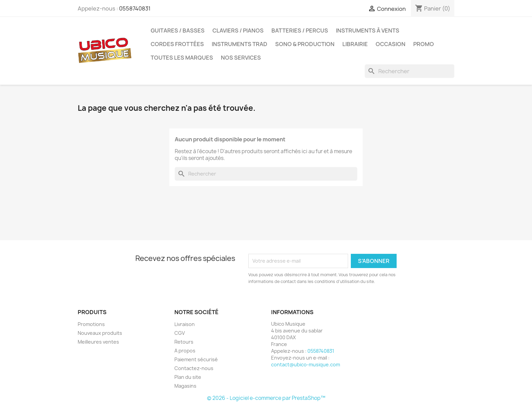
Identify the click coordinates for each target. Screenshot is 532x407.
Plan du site (188, 377)
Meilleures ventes (98, 342)
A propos (185, 351)
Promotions (91, 324)
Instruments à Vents (368, 30)
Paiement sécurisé (196, 359)
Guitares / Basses (178, 30)
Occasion (391, 44)
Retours (184, 342)
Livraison (185, 324)
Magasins (185, 386)
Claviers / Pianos (238, 30)
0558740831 (135, 8)
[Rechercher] (410, 71)
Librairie (355, 44)
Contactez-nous (194, 368)
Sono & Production (305, 44)
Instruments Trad (240, 44)
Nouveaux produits (100, 333)
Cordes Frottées (177, 44)
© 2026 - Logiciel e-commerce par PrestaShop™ (266, 398)
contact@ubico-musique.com (306, 364)
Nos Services (241, 58)
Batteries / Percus (300, 30)
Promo (424, 44)
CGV (180, 333)
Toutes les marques (182, 58)
